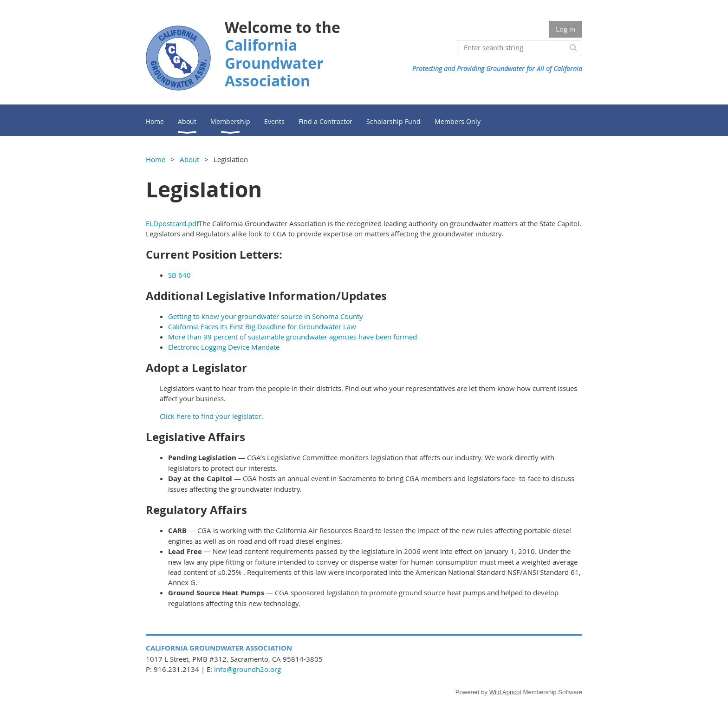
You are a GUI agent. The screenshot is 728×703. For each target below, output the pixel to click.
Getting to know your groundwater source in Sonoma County (266, 316)
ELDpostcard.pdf (172, 223)
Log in (565, 29)
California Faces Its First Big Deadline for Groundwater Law (262, 326)
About (189, 159)
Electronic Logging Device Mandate (224, 347)
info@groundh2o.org (247, 669)
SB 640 (179, 275)
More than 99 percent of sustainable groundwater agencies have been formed (292, 337)
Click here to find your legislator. (211, 416)
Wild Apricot (505, 692)
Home (156, 159)
